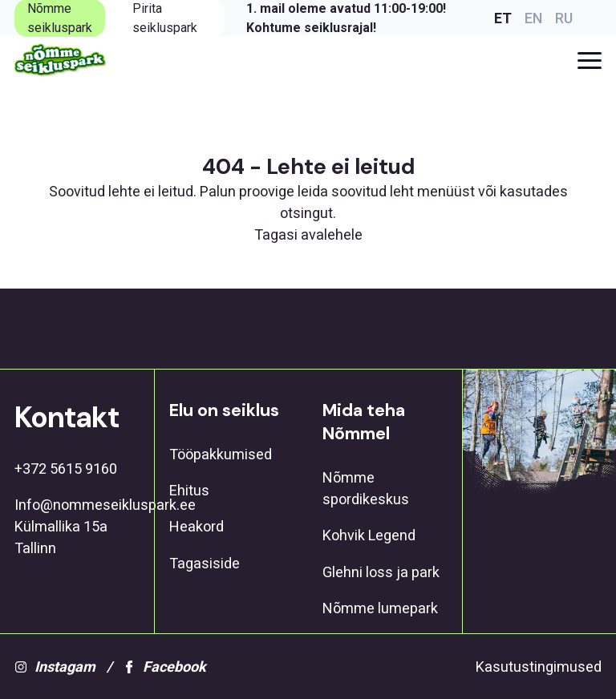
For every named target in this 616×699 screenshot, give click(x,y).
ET (503, 18)
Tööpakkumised (221, 454)
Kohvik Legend (369, 535)
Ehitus (189, 490)
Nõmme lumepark (380, 608)
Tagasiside (205, 563)
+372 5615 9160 (66, 469)
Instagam (55, 667)
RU (564, 18)
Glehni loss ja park (381, 572)
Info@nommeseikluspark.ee (77, 505)
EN (533, 18)
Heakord (197, 526)
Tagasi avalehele (308, 234)
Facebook (164, 667)
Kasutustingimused (539, 667)
